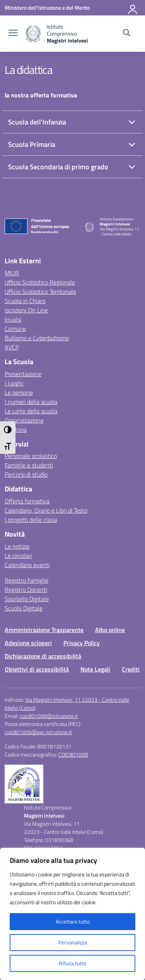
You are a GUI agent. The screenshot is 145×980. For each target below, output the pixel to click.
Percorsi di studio (26, 474)
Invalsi (13, 319)
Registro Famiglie (26, 580)
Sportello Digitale (27, 599)
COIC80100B (73, 754)
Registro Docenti (26, 590)
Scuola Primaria (32, 144)
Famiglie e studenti (29, 465)
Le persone (19, 392)
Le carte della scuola (31, 411)
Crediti (131, 669)
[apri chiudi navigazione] (13, 34)
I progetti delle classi (31, 520)
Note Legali (95, 669)
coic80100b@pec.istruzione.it (38, 732)
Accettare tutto (73, 921)
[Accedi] (133, 8)
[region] (72, 914)
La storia (16, 429)
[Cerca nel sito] (127, 34)
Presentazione (23, 374)
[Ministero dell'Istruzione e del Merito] (47, 8)
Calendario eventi (27, 565)
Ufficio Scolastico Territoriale (40, 291)
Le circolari (18, 556)
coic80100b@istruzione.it (49, 716)
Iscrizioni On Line (26, 310)
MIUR (12, 273)
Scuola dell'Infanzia (37, 122)
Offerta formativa (27, 501)
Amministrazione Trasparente (44, 630)
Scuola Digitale (24, 608)
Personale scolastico (31, 456)
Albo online (110, 630)
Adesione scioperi (28, 643)
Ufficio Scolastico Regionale (40, 282)
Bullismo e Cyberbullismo (37, 338)
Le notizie (17, 546)
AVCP (12, 347)
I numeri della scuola (31, 402)
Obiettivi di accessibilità (37, 669)
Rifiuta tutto (72, 963)
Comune (15, 329)
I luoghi (14, 383)
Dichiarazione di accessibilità (43, 656)
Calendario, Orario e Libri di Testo (46, 510)
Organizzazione (24, 420)
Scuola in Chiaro (25, 301)
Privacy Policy (82, 643)
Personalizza (73, 942)
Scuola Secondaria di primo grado (58, 167)
